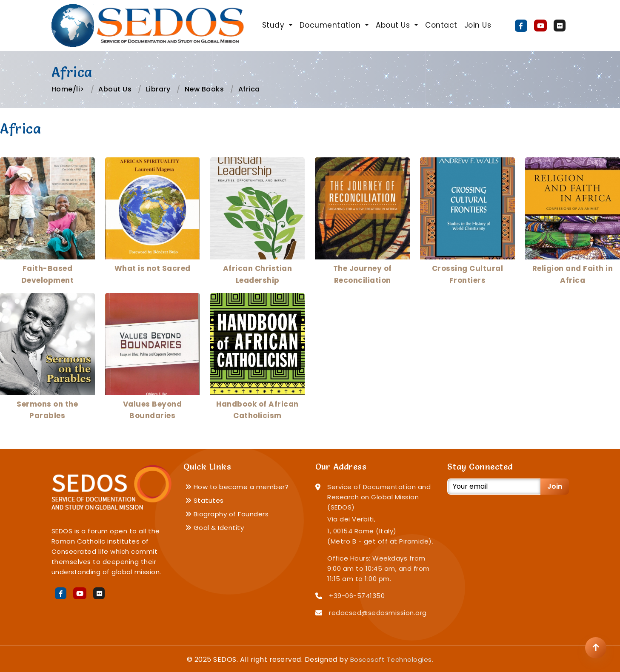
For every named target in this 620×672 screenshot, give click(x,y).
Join (555, 486)
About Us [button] (394, 25)
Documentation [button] (331, 25)
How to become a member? (237, 487)
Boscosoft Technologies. (392, 659)
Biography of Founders (227, 514)
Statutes (204, 500)
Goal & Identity (215, 528)
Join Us (478, 25)
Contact (441, 25)
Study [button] (274, 25)
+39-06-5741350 (357, 596)
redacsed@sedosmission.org (378, 613)
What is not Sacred (153, 268)
